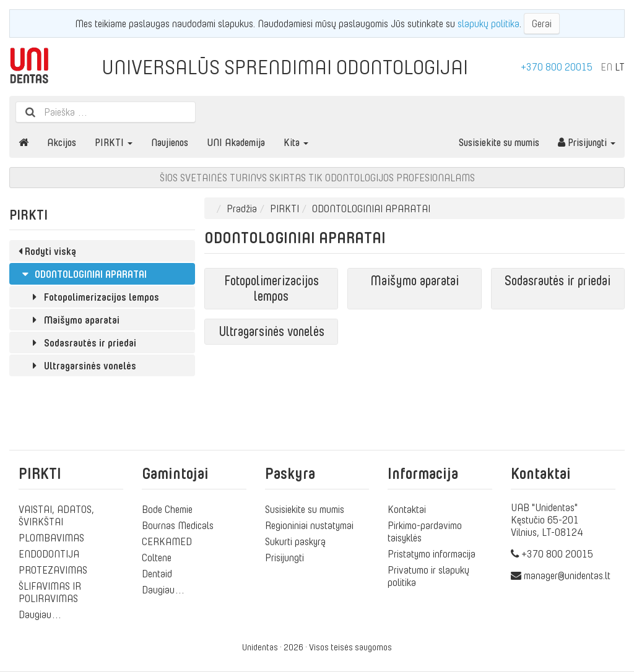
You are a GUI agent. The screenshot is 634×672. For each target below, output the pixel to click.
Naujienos (170, 142)
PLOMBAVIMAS (51, 538)
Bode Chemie (167, 509)
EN (606, 67)
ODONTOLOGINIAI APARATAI (83, 274)
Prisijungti (587, 142)
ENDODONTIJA (49, 554)
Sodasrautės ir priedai (82, 343)
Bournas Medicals (178, 525)
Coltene (157, 558)
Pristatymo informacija (432, 554)
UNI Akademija (236, 142)
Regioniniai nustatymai (309, 525)
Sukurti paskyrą (295, 541)
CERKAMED (167, 541)
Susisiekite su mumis (499, 142)
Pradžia (242, 209)
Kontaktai (407, 509)
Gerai (542, 24)
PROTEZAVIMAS (53, 570)
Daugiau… (40, 614)
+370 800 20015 (557, 67)
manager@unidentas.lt (567, 575)
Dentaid (157, 574)
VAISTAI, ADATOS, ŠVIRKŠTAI (56, 515)
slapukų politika (489, 24)
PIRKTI (114, 142)
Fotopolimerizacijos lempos (93, 297)
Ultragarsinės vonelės (82, 366)
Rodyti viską (47, 251)
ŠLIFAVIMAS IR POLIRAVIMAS (50, 592)
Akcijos (62, 142)
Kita (296, 142)
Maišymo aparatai (74, 320)
